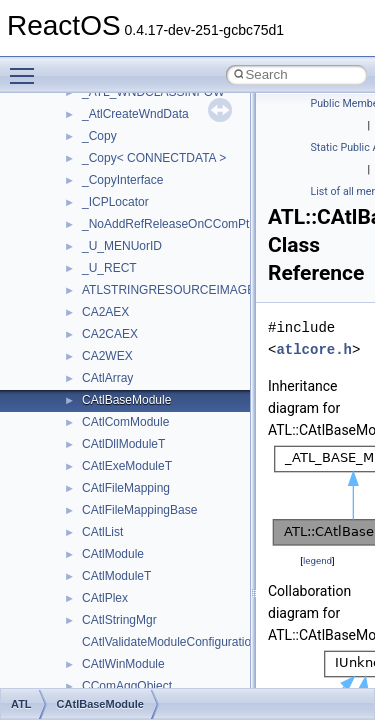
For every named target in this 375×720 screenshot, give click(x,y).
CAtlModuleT (116, 576)
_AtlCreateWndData (135, 114)
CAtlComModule (125, 422)
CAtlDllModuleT (123, 444)
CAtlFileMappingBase (139, 510)
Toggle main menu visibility (27, 67)
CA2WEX (107, 356)
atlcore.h (314, 349)
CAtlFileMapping (126, 488)
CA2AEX (105, 312)
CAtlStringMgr (119, 620)
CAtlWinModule (123, 664)
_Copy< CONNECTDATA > (154, 158)
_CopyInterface (122, 180)
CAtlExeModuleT (127, 466)
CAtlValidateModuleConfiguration (170, 642)
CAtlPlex (105, 598)
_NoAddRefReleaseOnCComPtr (167, 224)
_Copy (99, 136)
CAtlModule (113, 554)
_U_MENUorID (122, 246)
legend (317, 560)
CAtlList (102, 532)
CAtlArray (107, 378)
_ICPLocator (115, 202)
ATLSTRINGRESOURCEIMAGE (168, 290)
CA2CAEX (110, 334)
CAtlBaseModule (126, 400)
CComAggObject (127, 686)
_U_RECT (109, 268)
